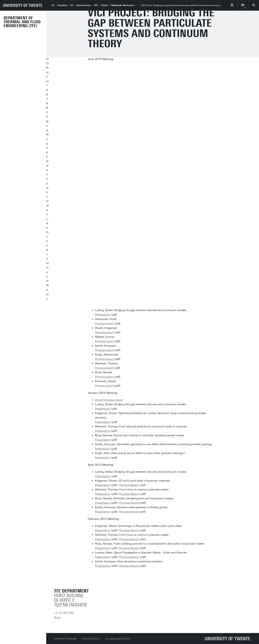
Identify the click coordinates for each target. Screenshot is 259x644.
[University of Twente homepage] (23, 5)
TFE (96, 5)
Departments (84, 5)
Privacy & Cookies (91, 639)
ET (72, 5)
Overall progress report (109, 400)
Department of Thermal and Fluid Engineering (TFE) (22, 22)
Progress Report (129, 485)
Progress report (104, 324)
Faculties (63, 5)
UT (53, 5)
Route (57, 617)
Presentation (102, 315)
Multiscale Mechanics (123, 5)
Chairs (104, 5)
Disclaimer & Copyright (65, 639)
